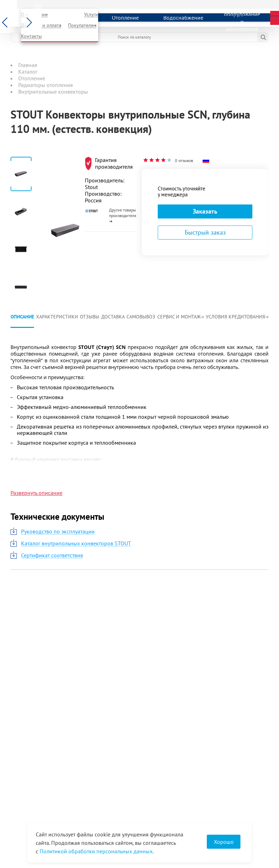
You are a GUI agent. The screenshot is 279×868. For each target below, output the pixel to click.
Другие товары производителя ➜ (123, 216)
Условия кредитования (237, 317)
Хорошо (224, 842)
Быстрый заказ (205, 232)
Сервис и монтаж (181, 317)
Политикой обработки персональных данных (96, 851)
